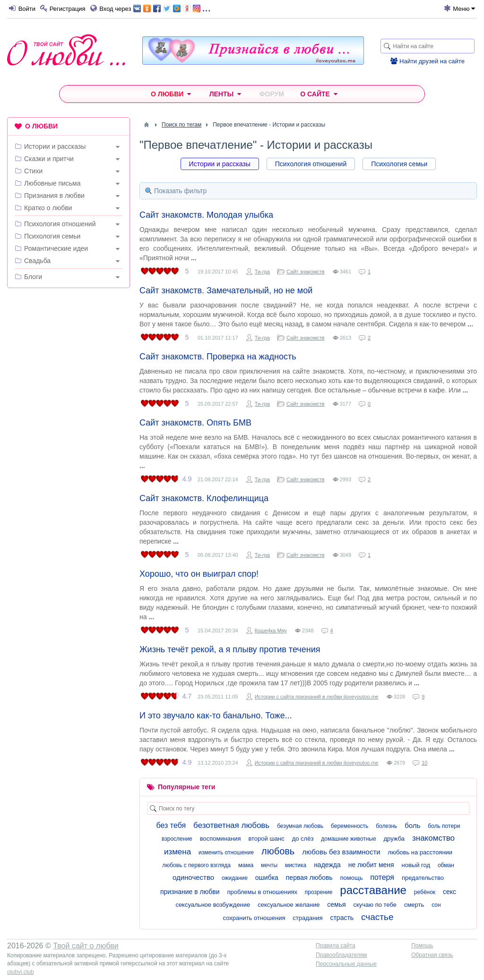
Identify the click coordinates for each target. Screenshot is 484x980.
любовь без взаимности (341, 852)
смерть (414, 905)
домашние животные (348, 839)
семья (336, 904)
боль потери (444, 826)
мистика (296, 865)
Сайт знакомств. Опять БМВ (195, 423)
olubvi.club (21, 972)
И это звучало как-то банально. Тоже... (216, 716)
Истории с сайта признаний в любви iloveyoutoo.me (317, 697)
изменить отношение (226, 852)
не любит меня (371, 865)
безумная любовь (300, 826)
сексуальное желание (289, 905)
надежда (327, 865)
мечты (269, 865)
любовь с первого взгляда (196, 865)
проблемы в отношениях (262, 892)
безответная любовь (231, 825)
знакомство (433, 838)
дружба (394, 839)
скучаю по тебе (375, 905)
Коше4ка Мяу (271, 631)
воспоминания (220, 839)
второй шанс (266, 839)
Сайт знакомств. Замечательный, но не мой (226, 290)
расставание (373, 890)
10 (424, 763)
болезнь (386, 826)
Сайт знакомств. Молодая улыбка (206, 215)
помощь (352, 878)
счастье (377, 917)
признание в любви (190, 892)
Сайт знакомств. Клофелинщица (204, 498)
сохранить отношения (254, 918)
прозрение (319, 892)
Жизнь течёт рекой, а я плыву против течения (230, 649)
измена (177, 852)
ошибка (267, 878)
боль (412, 825)
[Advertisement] (69, 357)
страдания (307, 918)
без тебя (171, 825)
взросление (177, 839)
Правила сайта (335, 946)
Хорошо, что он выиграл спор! (199, 574)
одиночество (193, 877)
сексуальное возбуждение (213, 905)
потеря (382, 877)
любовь (278, 851)
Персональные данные (346, 964)
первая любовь (309, 878)
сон (436, 905)
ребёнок (425, 892)
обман (446, 865)
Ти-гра (262, 272)
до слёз (303, 839)
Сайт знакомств (306, 272)
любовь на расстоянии (420, 852)
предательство (423, 878)
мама (246, 865)
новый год (416, 865)
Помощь (422, 946)
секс (449, 892)
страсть (342, 918)
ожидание (235, 878)
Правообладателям (341, 955)
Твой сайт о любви (86, 946)
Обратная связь (432, 955)
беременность (350, 826)
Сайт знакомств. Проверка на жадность (218, 357)
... (172, 8)
